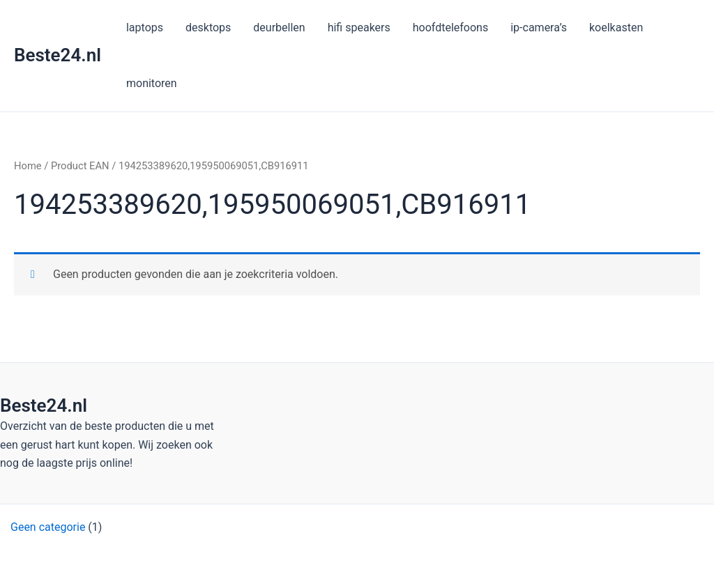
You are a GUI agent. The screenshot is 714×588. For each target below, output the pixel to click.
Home (28, 166)
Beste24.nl (58, 55)
